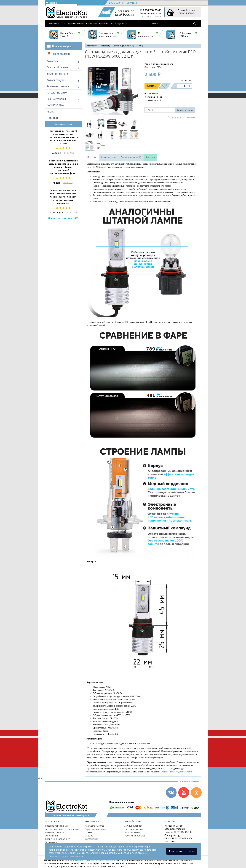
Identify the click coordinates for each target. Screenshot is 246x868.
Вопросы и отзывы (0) (131, 157)
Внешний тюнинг (57, 74)
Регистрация (129, 3)
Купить (151, 86)
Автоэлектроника (58, 86)
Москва (51, 3)
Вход (112, 3)
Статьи (89, 832)
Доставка (150, 157)
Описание (92, 157)
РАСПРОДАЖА (55, 105)
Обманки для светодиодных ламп (176, 772)
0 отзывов (189, 117)
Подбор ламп (58, 54)
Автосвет (52, 61)
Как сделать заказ (95, 826)
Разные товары (56, 99)
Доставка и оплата (76, 23)
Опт (112, 23)
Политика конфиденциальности (66, 856)
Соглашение (91, 839)
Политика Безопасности (58, 839)
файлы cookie (126, 847)
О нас (63, 23)
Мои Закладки (132, 832)
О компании (51, 836)
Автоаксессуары (56, 80)
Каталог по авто (57, 93)
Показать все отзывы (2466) (63, 218)
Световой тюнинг (58, 67)
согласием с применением (63, 853)
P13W (139, 46)
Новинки (52, 118)
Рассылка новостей (135, 836)
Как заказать (92, 23)
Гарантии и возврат (96, 829)
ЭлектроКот (54, 23)
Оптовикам (51, 842)
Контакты (103, 23)
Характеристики (109, 157)
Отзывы (89, 836)
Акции (51, 112)
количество (186, 81)
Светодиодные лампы (123, 46)
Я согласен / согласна (182, 851)
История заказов (134, 829)
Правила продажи (55, 832)
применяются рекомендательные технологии (94, 860)
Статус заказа (121, 23)
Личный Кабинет (133, 826)
